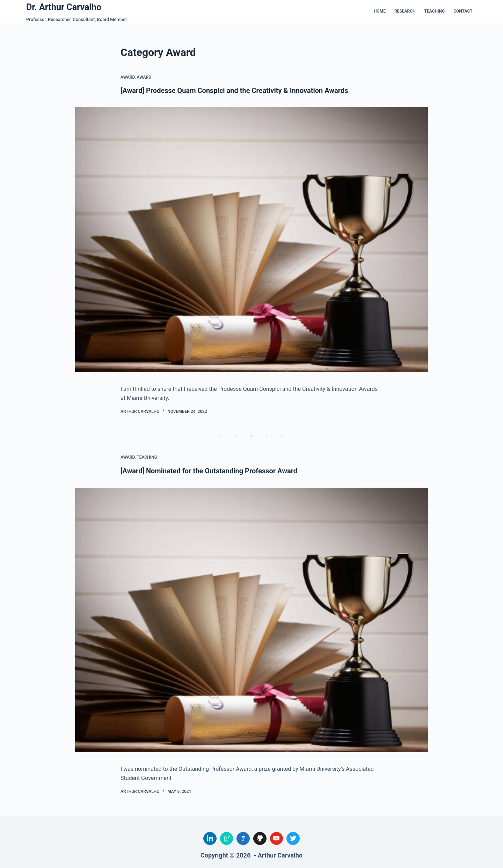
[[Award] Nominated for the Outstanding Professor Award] (251, 620)
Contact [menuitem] (463, 11)
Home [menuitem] (380, 11)
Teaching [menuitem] (435, 11)
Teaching (147, 457)
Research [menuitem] (405, 11)
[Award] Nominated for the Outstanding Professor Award (209, 471)
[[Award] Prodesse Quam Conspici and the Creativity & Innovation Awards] (251, 240)
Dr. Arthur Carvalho (64, 7)
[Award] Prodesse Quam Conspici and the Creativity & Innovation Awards (234, 91)
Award (128, 77)
